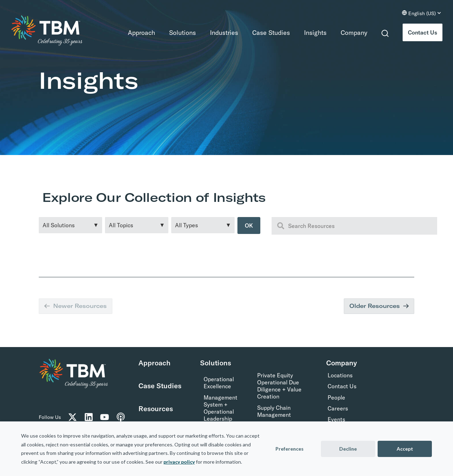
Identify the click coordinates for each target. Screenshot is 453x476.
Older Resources (379, 306)
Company (354, 33)
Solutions (182, 33)
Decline (348, 449)
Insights (315, 33)
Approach (141, 33)
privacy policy (179, 462)
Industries (224, 33)
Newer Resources (76, 306)
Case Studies (271, 33)
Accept (405, 449)
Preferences (290, 449)
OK (249, 225)
